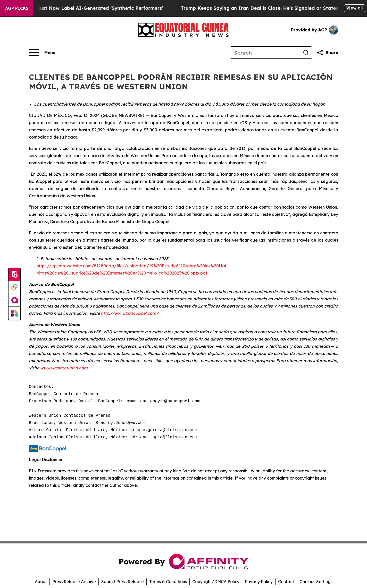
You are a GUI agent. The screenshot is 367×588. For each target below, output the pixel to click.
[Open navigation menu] (42, 53)
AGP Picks (17, 8)
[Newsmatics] (14, 313)
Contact (286, 582)
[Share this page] (327, 53)
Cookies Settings (316, 582)
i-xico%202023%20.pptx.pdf (180, 273)
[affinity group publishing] (14, 301)
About (41, 582)
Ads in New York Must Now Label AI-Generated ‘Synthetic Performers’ (87, 8)
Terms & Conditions (168, 582)
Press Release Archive (74, 582)
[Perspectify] (14, 288)
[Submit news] (14, 275)
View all (355, 8)
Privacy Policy (259, 582)
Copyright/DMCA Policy (216, 582)
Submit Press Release (123, 582)
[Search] (265, 53)
